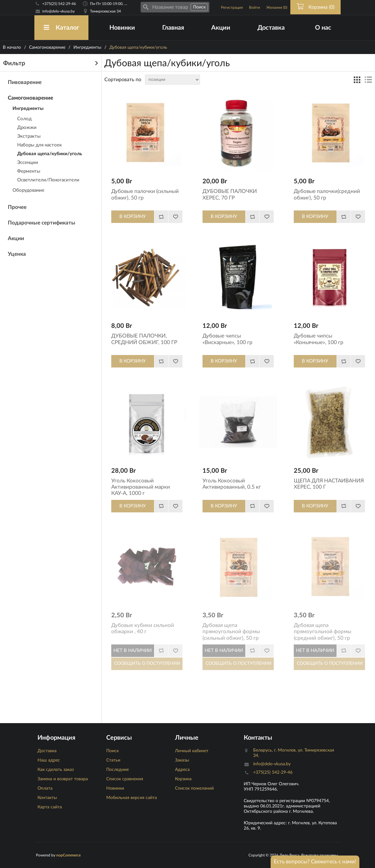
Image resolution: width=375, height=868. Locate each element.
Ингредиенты (87, 47)
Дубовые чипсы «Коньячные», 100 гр (319, 339)
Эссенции (28, 163)
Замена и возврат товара (63, 779)
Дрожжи (27, 128)
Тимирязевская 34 (105, 11)
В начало (12, 47)
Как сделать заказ (56, 770)
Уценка (17, 254)
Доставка (271, 28)
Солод (24, 119)
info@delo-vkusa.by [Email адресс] (58, 11)
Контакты (47, 798)
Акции (221, 28)
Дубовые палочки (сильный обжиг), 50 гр (145, 194)
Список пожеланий (194, 788)
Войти (255, 7)
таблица (357, 80)
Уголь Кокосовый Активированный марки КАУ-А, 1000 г (141, 487)
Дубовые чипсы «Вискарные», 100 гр (227, 339)
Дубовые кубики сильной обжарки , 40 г (143, 628)
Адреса (182, 770)
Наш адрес (49, 760)
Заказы (182, 760)
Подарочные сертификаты (42, 223)
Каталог (61, 28)
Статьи (113, 760)
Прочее (17, 207)
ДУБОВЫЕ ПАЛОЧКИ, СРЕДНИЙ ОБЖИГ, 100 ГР (144, 339)
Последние (117, 770)
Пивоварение (25, 82)
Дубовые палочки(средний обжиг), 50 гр (327, 194)
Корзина (183, 779)
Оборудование (28, 190)
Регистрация (232, 7)
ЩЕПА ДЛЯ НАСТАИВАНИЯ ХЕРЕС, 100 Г (329, 484)
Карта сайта (50, 807)
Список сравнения (125, 779)
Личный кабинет (192, 751)
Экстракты (29, 136)
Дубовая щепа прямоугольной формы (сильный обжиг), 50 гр (231, 632)
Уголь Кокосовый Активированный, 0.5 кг (232, 484)
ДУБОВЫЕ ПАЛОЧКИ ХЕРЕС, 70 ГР (230, 194)
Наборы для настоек (40, 145)
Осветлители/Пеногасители (48, 180)
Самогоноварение (47, 47)
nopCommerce (68, 855)
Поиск (112, 751)
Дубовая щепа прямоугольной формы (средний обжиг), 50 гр (322, 632)
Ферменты (29, 171)
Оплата (45, 788)
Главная (173, 28)
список (368, 80)
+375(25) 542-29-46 (59, 4)
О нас (323, 28)
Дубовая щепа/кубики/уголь (50, 154)
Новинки (122, 28)
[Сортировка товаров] (172, 80)
